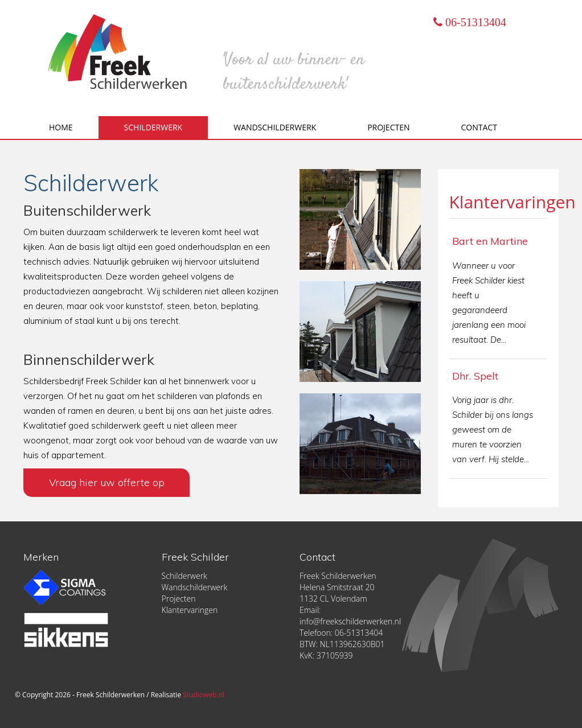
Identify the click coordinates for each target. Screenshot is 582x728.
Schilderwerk (153, 127)
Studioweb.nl (204, 695)
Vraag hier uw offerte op (109, 482)
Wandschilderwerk (275, 127)
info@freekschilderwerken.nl (350, 621)
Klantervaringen (513, 202)
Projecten (388, 127)
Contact (479, 127)
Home (61, 127)
